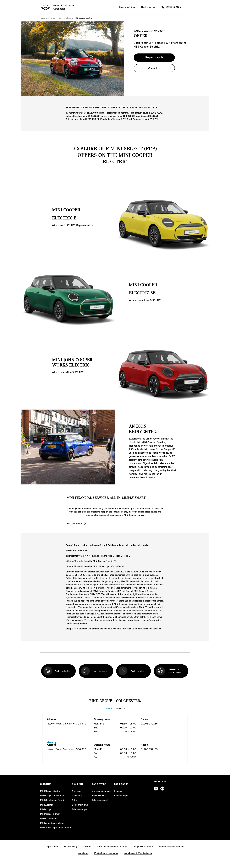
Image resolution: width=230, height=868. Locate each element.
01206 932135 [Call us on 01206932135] (173, 7)
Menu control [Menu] (189, 7)
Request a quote (154, 57)
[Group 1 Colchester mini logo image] (57, 7)
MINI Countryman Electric (53, 800)
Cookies (87, 846)
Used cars (77, 796)
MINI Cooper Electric (50, 791)
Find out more (74, 524)
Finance (52, 18)
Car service (99, 784)
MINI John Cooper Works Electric (56, 828)
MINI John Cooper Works (52, 823)
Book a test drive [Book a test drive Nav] (127, 7)
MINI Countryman (49, 818)
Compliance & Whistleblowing (138, 853)
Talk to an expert (80, 809)
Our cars (46, 784)
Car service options (101, 791)
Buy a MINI (78, 784)
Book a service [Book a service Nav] (148, 7)
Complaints (83, 853)
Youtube (162, 789)
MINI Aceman (47, 805)
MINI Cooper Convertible (52, 796)
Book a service (99, 796)
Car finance (121, 784)
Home (42, 18)
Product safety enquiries (106, 853)
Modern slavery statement (172, 846)
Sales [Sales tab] (109, 708)
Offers (75, 800)
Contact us (154, 68)
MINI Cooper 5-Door (50, 814)
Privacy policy (70, 846)
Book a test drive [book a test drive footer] (80, 805)
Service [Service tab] (120, 708)
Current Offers (65, 18)
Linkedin (156, 789)
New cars (76, 791)
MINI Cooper (46, 809)
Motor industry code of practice (112, 846)
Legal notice (52, 846)
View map (52, 742)
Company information (143, 846)
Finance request (122, 796)
